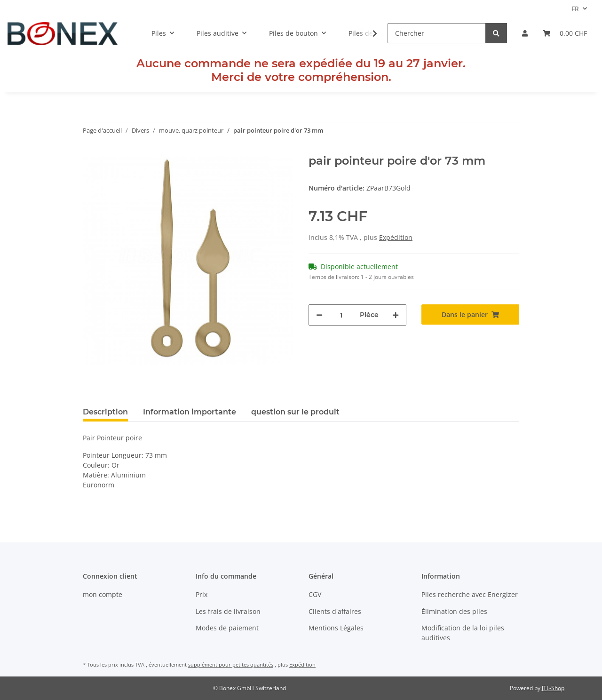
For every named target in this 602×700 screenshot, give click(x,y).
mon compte (103, 594)
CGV (315, 594)
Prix (202, 594)
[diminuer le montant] (319, 315)
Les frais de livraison (228, 611)
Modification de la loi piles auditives (463, 633)
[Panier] (565, 33)
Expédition (396, 237)
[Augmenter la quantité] (396, 315)
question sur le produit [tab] (295, 412)
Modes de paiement (227, 628)
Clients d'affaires (335, 611)
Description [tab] (105, 412)
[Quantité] (341, 315)
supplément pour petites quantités (231, 664)
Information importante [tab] (190, 412)
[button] (525, 33)
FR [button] (575, 9)
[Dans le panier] (470, 314)
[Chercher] (437, 33)
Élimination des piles (454, 611)
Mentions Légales (336, 628)
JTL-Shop (553, 688)
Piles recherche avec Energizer (470, 594)
